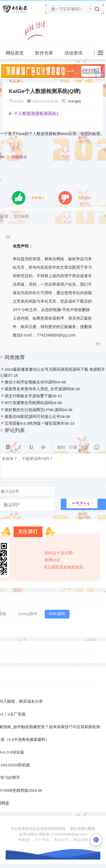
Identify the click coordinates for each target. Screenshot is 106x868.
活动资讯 (76, 53)
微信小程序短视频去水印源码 (30, 382)
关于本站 (42, 840)
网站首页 (15, 53)
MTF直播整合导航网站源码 (28, 403)
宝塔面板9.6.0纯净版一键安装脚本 (34, 423)
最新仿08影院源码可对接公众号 (32, 417)
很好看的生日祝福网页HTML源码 (33, 410)
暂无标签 (21, 216)
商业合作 (61, 840)
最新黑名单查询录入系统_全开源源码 (37, 389)
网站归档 (81, 840)
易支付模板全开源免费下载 (28, 396)
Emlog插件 (28, 614)
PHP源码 (74, 101)
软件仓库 (46, 53)
